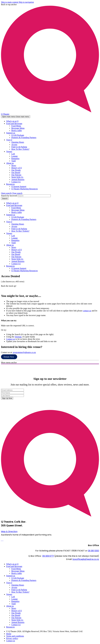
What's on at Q (12, 121)
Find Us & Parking (19, 147)
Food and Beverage (14, 124)
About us (10, 163)
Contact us (11, 339)
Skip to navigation (26, 2)
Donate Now (9, 357)
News (14, 165)
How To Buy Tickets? (20, 149)
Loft (13, 154)
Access (14, 144)
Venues (9, 151)
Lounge (15, 156)
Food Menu (16, 126)
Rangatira (15, 158)
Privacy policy (12, 638)
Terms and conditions (15, 636)
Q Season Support (19, 186)
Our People (16, 170)
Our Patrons (16, 175)
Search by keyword (9, 196)
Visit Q (9, 140)
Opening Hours (18, 142)
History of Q (17, 168)
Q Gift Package (18, 135)
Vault (14, 161)
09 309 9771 (48, 556)
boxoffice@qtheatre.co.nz (86, 559)
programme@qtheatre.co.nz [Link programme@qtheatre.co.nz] (24, 352)
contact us (87, 311)
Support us (11, 133)
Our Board (16, 172)
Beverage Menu (18, 128)
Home (9, 634)
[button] (12, 193)
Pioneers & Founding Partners (24, 137)
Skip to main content (10, 2)
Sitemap (18, 337)
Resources (10, 184)
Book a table (17, 130)
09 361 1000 (93, 551)
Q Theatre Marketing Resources (25, 189)
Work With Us (17, 177)
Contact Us (16, 182)
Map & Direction (9, 532)
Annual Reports (18, 179)
